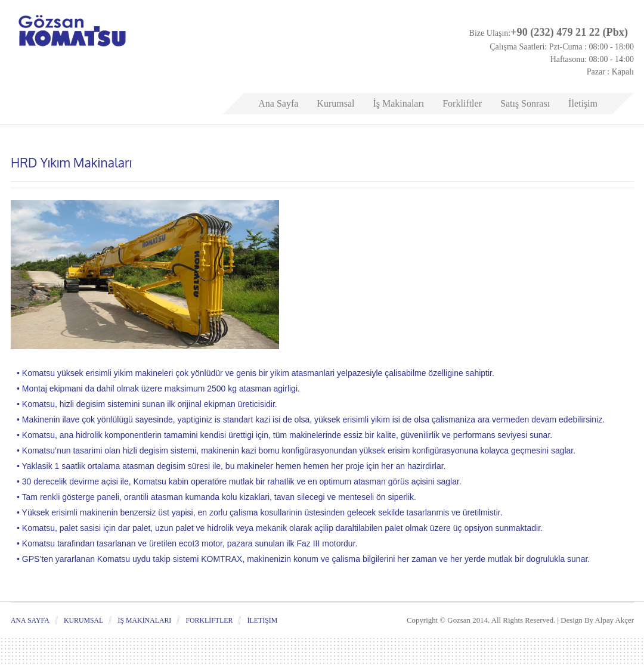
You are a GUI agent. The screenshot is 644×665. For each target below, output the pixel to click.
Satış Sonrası (525, 103)
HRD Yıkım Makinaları (71, 162)
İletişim (583, 103)
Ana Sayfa (278, 103)
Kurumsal (335, 103)
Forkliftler (462, 103)
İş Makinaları (398, 103)
